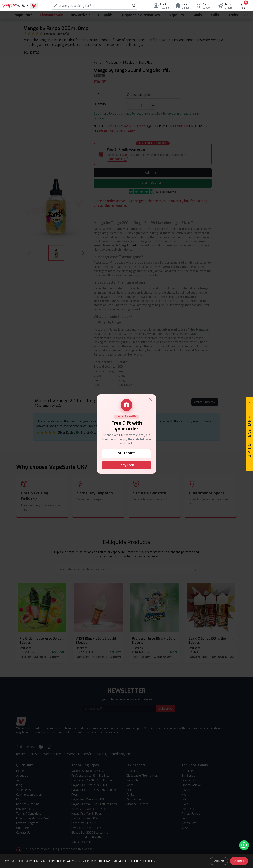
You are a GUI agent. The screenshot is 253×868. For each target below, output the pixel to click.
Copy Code (126, 465)
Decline (219, 861)
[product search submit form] (134, 6)
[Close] (151, 400)
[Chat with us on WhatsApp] (244, 845)
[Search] (91, 6)
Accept (239, 861)
